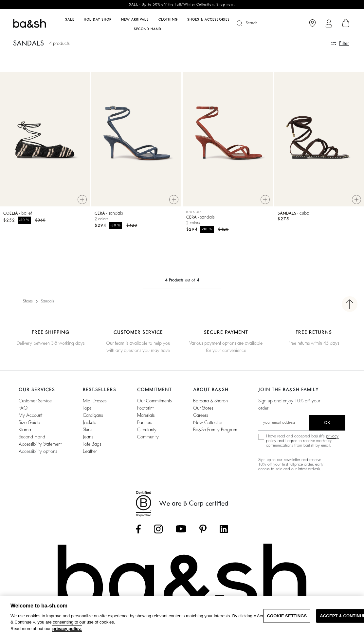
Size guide (29, 422)
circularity (147, 430)
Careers (200, 415)
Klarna (25, 430)
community (148, 437)
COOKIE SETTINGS (287, 616)
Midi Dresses (95, 401)
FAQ (23, 408)
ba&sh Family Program (215, 430)
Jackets (89, 422)
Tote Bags (92, 444)
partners (145, 422)
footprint (145, 408)
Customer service (35, 401)
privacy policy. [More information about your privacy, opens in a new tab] (67, 629)
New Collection (208, 422)
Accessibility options (38, 451)
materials (146, 415)
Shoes (28, 301)
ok (327, 423)
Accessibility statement (40, 444)
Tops (87, 408)
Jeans (88, 437)
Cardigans (93, 415)
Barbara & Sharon (210, 401)
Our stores (203, 408)
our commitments (154, 401)
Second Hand (32, 437)
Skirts (87, 430)
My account (30, 415)
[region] (182, 616)
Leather (90, 451)
